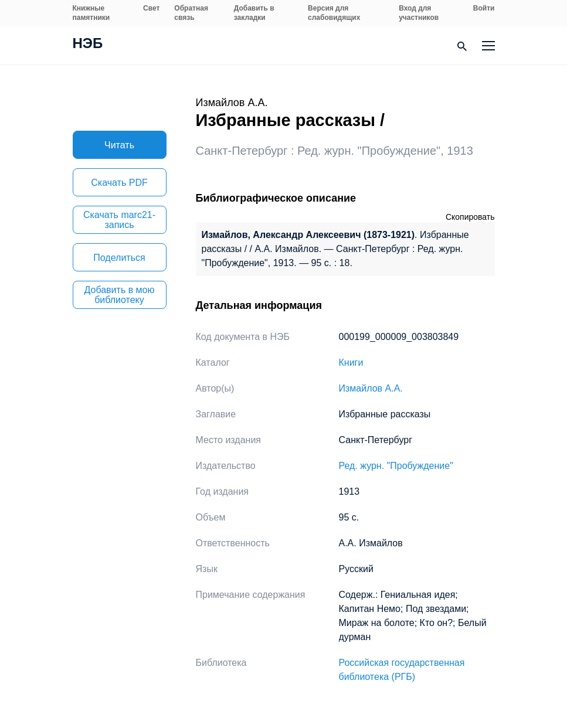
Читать (119, 145)
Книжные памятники (91, 13)
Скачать (119, 183)
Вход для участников (419, 13)
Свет (151, 8)
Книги (351, 363)
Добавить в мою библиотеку (120, 295)
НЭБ (88, 45)
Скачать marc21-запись (119, 220)
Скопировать (470, 217)
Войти (484, 8)
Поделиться (119, 258)
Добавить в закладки (254, 13)
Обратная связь (191, 13)
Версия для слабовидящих (334, 13)
